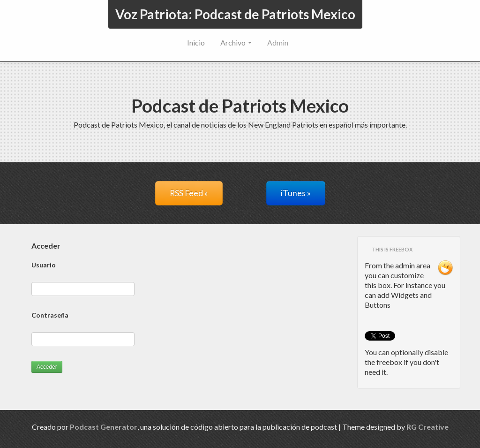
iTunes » (296, 193)
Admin (278, 42)
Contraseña (50, 315)
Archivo (236, 42)
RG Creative (427, 427)
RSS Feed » (189, 193)
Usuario (44, 265)
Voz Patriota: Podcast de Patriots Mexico (235, 14)
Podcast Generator (104, 427)
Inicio (196, 42)
